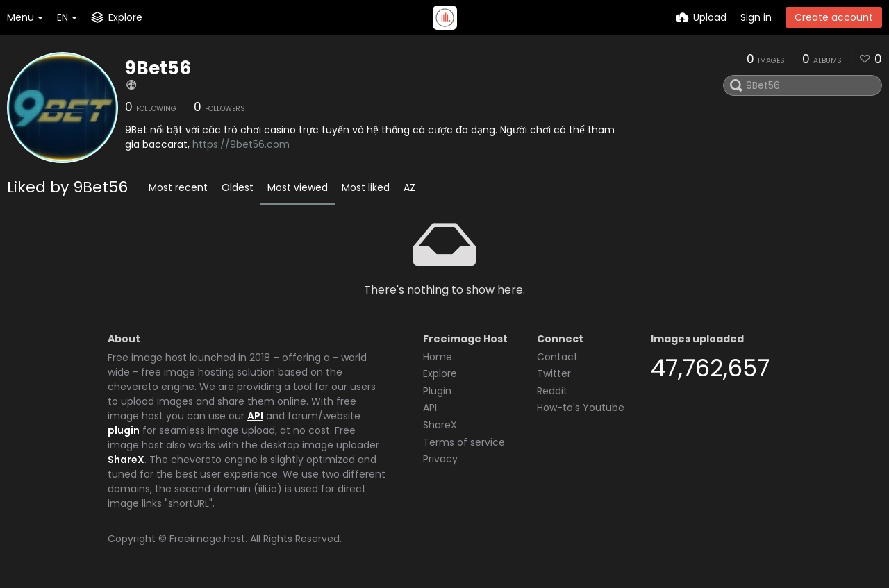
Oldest (238, 187)
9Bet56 (158, 68)
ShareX (126, 460)
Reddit (552, 391)
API (255, 416)
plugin (124, 430)
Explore (440, 373)
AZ (409, 187)
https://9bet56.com (241, 144)
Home (438, 357)
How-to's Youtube (581, 408)
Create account (834, 17)
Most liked (366, 187)
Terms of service (464, 442)
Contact (557, 357)
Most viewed (298, 187)
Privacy (440, 459)
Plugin (437, 391)
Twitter (554, 373)
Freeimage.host (207, 539)
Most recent (178, 187)
